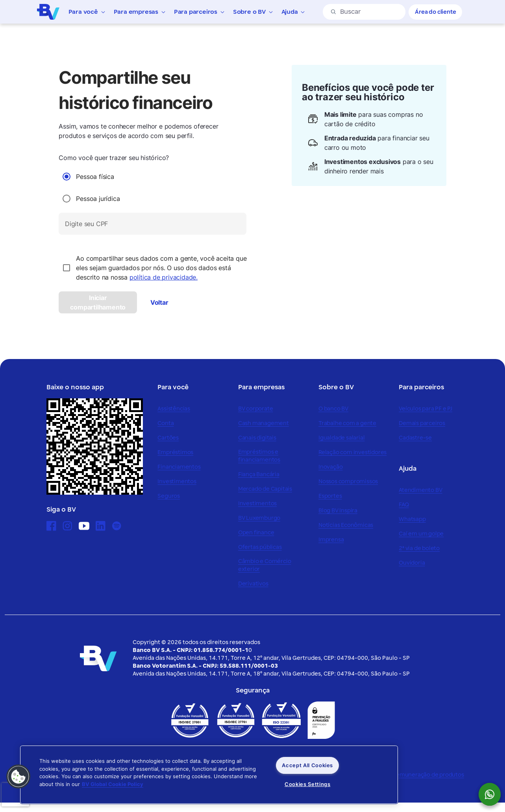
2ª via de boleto (419, 548)
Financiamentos (179, 467)
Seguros (169, 496)
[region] (209, 775)
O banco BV (333, 409)
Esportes (330, 496)
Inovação (330, 467)
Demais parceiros (422, 423)
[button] (18, 777)
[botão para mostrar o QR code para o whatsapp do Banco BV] (494, 794)
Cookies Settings (307, 784)
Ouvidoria (412, 563)
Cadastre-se (415, 438)
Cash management (264, 423)
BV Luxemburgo (259, 518)
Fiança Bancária (259, 474)
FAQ (404, 505)
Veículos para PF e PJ (425, 409)
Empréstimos (175, 452)
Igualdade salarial (341, 438)
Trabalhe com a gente (347, 423)
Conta (166, 423)
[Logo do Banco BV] (48, 11)
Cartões (168, 438)
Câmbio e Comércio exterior (265, 565)
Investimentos (177, 481)
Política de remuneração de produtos (414, 775)
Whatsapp (412, 519)
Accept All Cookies (307, 765)
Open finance (256, 533)
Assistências (174, 409)
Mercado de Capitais (265, 489)
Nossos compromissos (348, 481)
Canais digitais (257, 438)
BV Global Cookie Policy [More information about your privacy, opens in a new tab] (113, 784)
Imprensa (331, 540)
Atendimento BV (420, 490)
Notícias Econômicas (346, 525)
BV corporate (256, 409)
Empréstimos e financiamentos (259, 456)
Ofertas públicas (260, 547)
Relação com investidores (352, 452)
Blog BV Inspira (338, 511)
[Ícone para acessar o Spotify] (117, 526)
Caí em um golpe (421, 534)
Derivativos (253, 584)
